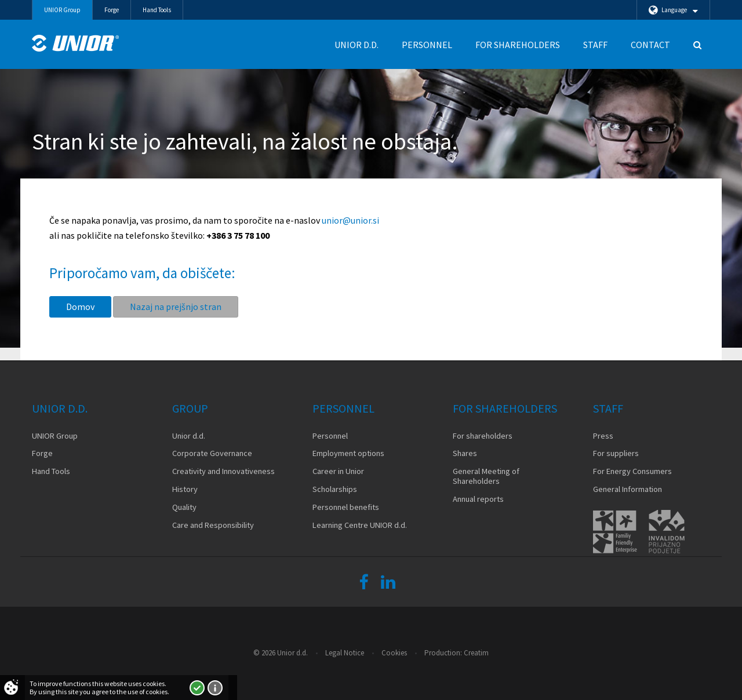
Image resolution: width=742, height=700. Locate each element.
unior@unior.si (350, 220)
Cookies (394, 653)
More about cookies (215, 688)
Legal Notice (345, 653)
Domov (80, 307)
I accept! (197, 688)
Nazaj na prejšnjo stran (176, 307)
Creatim (476, 653)
